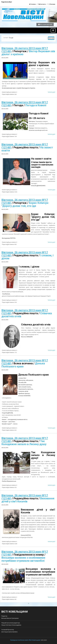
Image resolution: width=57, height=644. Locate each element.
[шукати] (25, 38)
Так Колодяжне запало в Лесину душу (24, 443)
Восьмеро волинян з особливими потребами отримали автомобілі (23, 559)
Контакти (42, 4)
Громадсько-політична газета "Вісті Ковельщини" (25, 640)
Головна (32, 4)
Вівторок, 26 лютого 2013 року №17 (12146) (25, 50)
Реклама (52, 4)
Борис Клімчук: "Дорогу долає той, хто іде (25, 204)
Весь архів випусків (45, 25)
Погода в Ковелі (36, 105)
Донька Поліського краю (23, 365)
